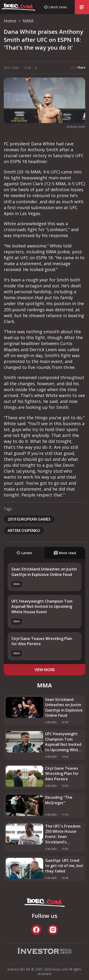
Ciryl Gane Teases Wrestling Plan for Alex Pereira (62, 774)
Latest (24, 553)
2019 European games (29, 519)
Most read (65, 553)
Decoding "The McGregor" (59, 800)
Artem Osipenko (24, 531)
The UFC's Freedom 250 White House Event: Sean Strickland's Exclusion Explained (63, 834)
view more (45, 670)
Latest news (58, 7)
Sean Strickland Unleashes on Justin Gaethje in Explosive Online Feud (44, 572)
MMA (17, 584)
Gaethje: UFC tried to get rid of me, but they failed (64, 866)
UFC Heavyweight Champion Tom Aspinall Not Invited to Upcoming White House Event (42, 607)
